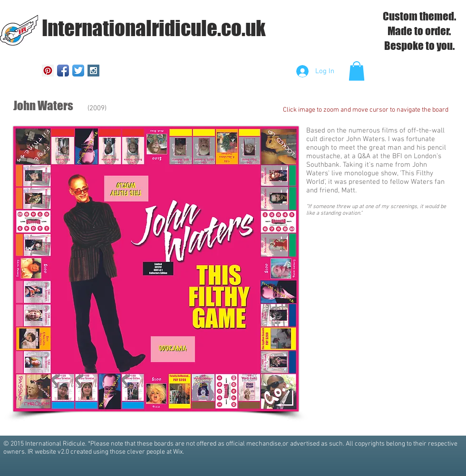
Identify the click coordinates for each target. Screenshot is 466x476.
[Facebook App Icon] (63, 71)
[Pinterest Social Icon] (48, 71)
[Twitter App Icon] (78, 71)
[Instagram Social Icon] (93, 71)
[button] (357, 71)
